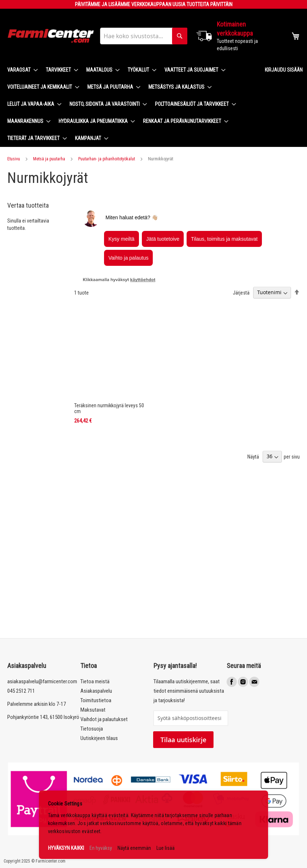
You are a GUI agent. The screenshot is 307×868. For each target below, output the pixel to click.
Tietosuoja (92, 729)
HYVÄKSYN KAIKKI (66, 848)
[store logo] (51, 36)
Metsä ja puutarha (49, 159)
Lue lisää (166, 848)
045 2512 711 (21, 691)
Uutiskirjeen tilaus (99, 738)
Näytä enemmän (134, 848)
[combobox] (144, 36)
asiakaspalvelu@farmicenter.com (42, 681)
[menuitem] (20, 70)
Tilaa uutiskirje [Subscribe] (183, 740)
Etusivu (14, 159)
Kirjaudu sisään (284, 70)
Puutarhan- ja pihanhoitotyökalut (107, 159)
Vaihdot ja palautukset (104, 719)
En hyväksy (101, 848)
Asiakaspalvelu (96, 691)
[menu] (130, 104)
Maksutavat (93, 710)
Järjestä (241, 292)
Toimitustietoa (96, 700)
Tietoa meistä (95, 681)
